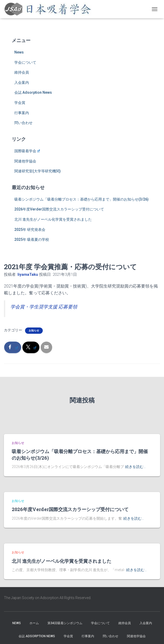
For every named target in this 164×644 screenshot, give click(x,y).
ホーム (34, 623)
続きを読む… (135, 467)
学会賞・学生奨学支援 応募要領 (44, 307)
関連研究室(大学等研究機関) (38, 171)
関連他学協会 (25, 161)
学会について (25, 62)
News (19, 52)
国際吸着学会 (27, 151)
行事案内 (22, 113)
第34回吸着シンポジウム (65, 623)
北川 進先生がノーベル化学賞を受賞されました (53, 219)
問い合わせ (23, 123)
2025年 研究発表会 (30, 230)
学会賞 (20, 103)
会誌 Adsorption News (33, 92)
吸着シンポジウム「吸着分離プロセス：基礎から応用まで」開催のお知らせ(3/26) (81, 199)
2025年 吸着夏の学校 (32, 239)
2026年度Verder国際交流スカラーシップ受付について (59, 209)
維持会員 (22, 72)
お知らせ (34, 330)
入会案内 (22, 83)
